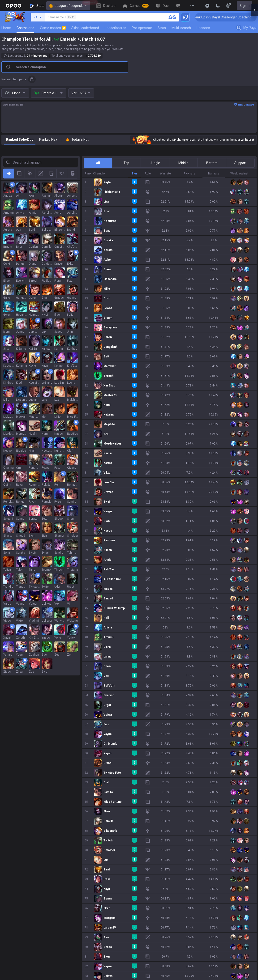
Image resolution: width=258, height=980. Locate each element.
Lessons (203, 28)
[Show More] (207, 6)
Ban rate (214, 174)
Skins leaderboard (85, 28)
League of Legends (68, 6)
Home (6, 28)
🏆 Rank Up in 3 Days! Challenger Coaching (204, 17)
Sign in (245, 6)
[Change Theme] (218, 6)
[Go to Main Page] (13, 6)
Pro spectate (142, 28)
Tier (134, 174)
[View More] (192, 6)
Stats (162, 28)
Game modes (53, 28)
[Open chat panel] (254, 85)
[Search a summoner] (172, 17)
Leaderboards (115, 28)
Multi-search (181, 28)
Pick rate (189, 174)
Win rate (165, 174)
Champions (25, 28)
